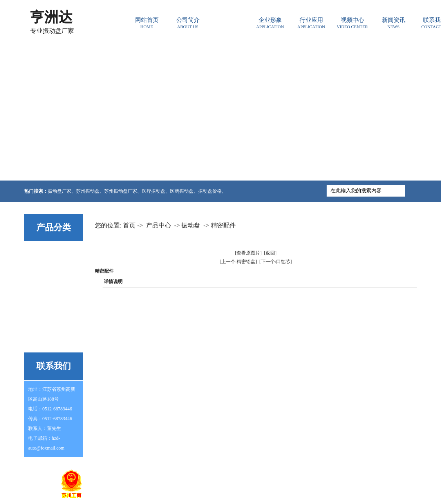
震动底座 (41, 306)
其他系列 (41, 343)
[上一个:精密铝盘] (238, 262)
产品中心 (229, 23)
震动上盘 (41, 288)
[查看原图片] (248, 253)
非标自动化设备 (49, 324)
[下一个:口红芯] (276, 262)
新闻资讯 (393, 23)
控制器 (38, 269)
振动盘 (38, 251)
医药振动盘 (182, 191)
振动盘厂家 (60, 191)
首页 (129, 225)
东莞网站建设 (222, 498)
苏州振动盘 (88, 191)
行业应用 (311, 23)
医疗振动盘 (154, 191)
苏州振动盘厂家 (121, 191)
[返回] (270, 253)
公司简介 (188, 23)
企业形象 (270, 23)
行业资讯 (192, 475)
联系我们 (337, 475)
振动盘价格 (210, 191)
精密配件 (223, 225)
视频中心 (352, 23)
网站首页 (147, 23)
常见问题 (162, 475)
